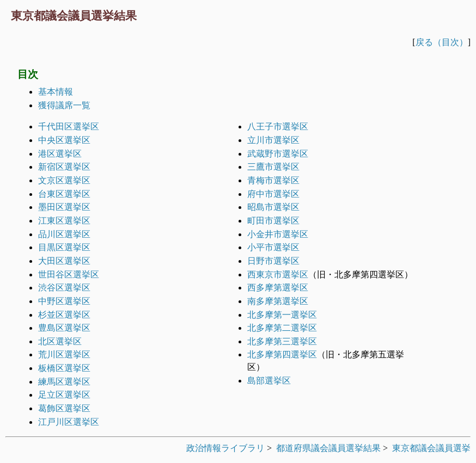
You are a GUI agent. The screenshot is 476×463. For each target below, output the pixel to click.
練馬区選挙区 (64, 382)
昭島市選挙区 (273, 207)
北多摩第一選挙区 (282, 315)
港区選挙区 (60, 154)
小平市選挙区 (273, 247)
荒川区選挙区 (64, 354)
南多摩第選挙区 (278, 301)
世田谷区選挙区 (69, 274)
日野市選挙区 (273, 261)
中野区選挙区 (64, 301)
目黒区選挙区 (64, 247)
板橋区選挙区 (64, 368)
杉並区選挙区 (64, 315)
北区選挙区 (60, 341)
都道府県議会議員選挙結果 (328, 448)
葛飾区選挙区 (64, 408)
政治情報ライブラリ (225, 448)
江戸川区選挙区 (69, 422)
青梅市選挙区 (273, 180)
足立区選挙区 (64, 395)
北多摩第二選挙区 (282, 328)
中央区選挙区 (64, 140)
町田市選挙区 (273, 221)
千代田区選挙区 (69, 126)
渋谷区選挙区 (64, 288)
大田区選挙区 (64, 261)
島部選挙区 (269, 381)
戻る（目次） (442, 42)
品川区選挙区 (64, 234)
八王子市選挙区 (278, 126)
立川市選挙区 (273, 140)
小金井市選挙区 (278, 234)
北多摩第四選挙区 (282, 354)
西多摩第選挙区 (278, 288)
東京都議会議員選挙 (431, 448)
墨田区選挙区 (64, 207)
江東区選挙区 (64, 221)
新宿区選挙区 (64, 167)
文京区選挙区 (64, 180)
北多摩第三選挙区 (282, 341)
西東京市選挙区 (278, 274)
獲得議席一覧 (64, 105)
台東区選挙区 (64, 194)
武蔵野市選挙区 (278, 154)
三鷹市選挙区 (273, 167)
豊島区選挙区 (64, 328)
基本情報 (56, 92)
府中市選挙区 (273, 194)
